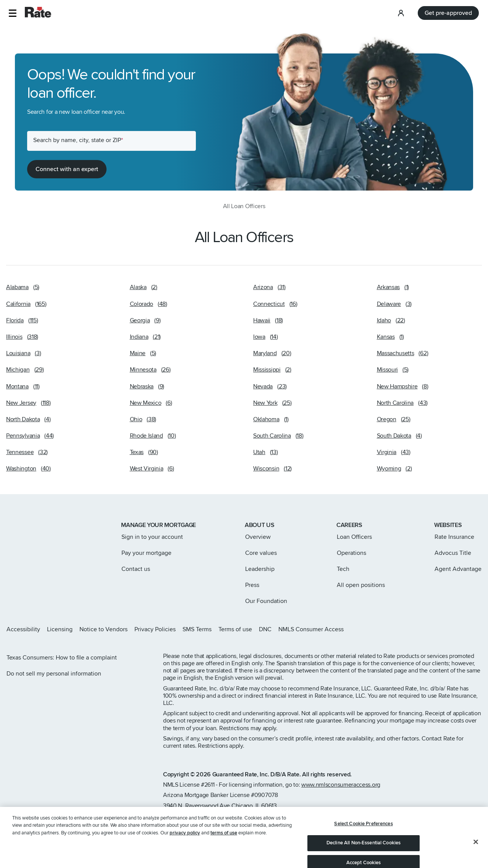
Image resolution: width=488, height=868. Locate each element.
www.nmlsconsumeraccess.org (341, 785)
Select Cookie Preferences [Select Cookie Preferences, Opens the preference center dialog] (363, 833)
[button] (12, 13)
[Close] (476, 851)
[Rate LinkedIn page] (467, 629)
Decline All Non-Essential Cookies (364, 853)
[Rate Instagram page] (430, 629)
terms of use (224, 842)
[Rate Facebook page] (454, 629)
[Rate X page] (442, 629)
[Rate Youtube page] (479, 629)
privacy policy (185, 842)
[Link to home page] (17, 526)
